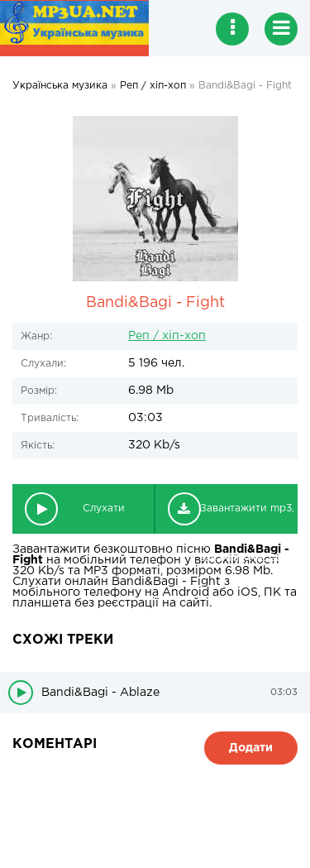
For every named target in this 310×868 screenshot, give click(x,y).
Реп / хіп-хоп (167, 336)
